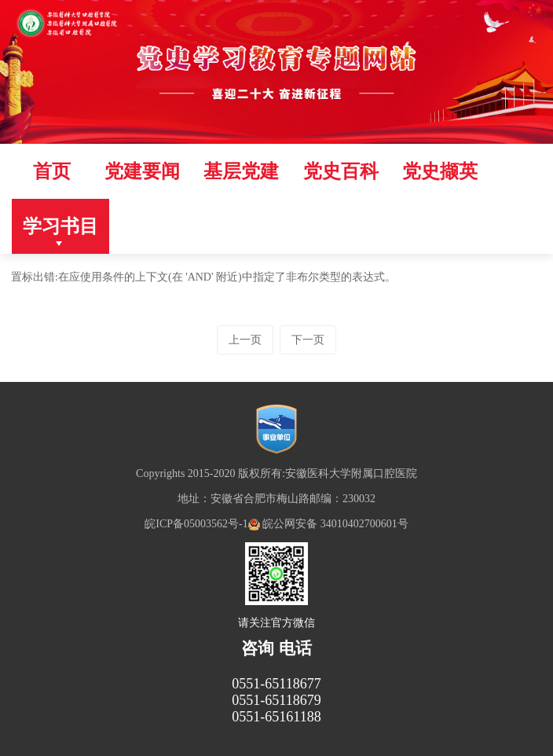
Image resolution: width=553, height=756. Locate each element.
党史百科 (341, 171)
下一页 (308, 340)
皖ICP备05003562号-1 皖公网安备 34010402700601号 (276, 524)
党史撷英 (440, 171)
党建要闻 (142, 171)
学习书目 (60, 226)
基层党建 (241, 171)
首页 (52, 171)
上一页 (245, 340)
